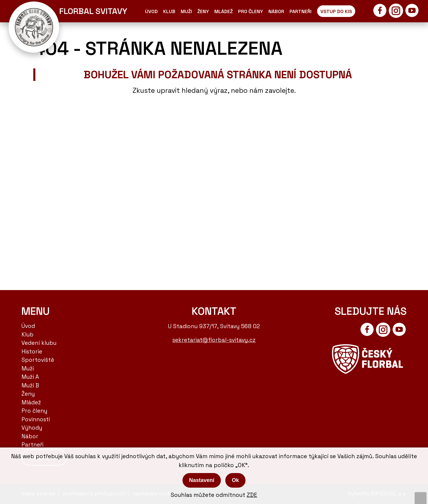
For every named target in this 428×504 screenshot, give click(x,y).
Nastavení (202, 480)
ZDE (252, 495)
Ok (235, 480)
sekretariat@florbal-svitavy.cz (214, 340)
